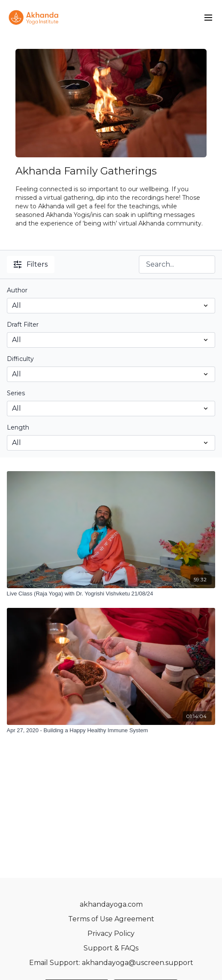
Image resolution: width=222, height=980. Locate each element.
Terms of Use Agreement (111, 919)
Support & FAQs (111, 948)
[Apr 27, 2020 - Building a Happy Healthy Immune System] (111, 730)
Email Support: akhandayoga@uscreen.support (111, 963)
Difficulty (20, 359)
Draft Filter (23, 325)
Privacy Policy (111, 933)
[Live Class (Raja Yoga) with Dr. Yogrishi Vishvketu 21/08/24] (111, 594)
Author (17, 290)
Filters (31, 264)
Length (18, 427)
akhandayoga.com (111, 904)
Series (16, 393)
